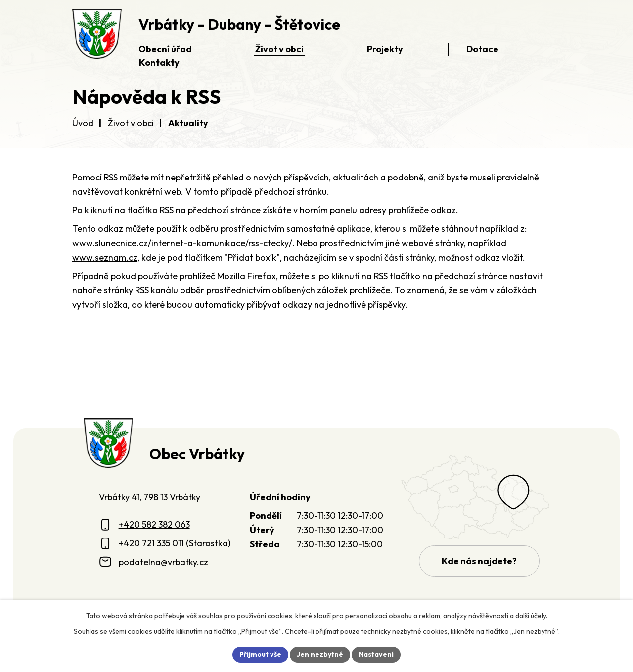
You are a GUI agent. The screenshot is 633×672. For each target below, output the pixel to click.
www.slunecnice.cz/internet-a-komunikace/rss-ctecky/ (182, 243)
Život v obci (131, 123)
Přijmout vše (260, 654)
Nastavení (376, 654)
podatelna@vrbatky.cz (163, 562)
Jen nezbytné (320, 654)
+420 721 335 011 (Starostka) (175, 543)
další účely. (531, 616)
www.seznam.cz (105, 257)
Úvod (83, 123)
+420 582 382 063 (154, 524)
